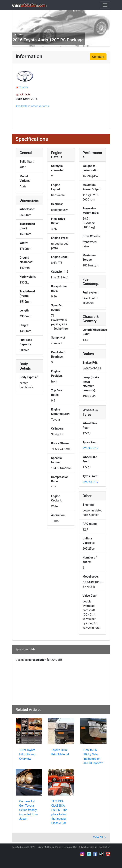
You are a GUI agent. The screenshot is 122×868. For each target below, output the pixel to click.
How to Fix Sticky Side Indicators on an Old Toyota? (93, 757)
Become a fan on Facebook (95, 854)
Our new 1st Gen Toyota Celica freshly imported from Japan (29, 810)
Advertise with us (88, 847)
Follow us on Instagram (82, 854)
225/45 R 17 (91, 448)
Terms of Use (70, 847)
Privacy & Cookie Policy (49, 847)
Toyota (24, 87)
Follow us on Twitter (89, 854)
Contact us (105, 847)
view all (100, 837)
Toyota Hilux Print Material (60, 752)
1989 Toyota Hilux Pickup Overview (27, 754)
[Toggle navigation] (105, 5)
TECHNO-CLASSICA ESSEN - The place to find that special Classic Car (59, 812)
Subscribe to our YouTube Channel (108, 854)
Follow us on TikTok (102, 854)
